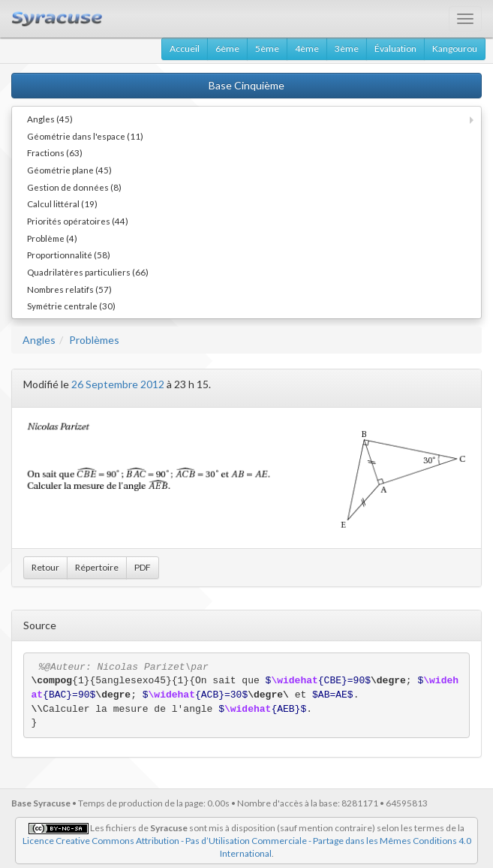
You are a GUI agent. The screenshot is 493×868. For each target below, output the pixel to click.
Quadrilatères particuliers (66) (88, 272)
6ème (227, 48)
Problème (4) (52, 238)
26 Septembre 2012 (118, 384)
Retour (45, 567)
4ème (307, 48)
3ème (347, 48)
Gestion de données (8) (74, 187)
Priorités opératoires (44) (78, 221)
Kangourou (455, 48)
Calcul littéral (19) (62, 203)
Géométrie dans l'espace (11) (85, 136)
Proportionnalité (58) (69, 255)
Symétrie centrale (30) (71, 306)
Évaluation (395, 48)
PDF (143, 567)
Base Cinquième (246, 85)
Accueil (185, 48)
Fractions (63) (55, 152)
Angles (39, 340)
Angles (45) (50, 119)
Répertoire (97, 567)
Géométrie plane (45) (69, 170)
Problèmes (94, 340)
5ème (267, 48)
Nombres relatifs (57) (69, 289)
